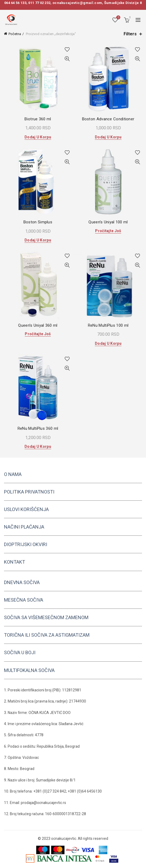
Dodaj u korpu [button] (38, 137)
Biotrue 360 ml (38, 119)
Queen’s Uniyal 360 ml (38, 325)
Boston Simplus (38, 222)
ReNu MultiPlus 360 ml (38, 428)
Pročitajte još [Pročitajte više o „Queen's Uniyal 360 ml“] (38, 334)
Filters (130, 34)
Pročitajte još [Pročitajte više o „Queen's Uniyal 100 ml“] (108, 231)
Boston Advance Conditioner (108, 119)
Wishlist (118, 18)
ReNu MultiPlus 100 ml (108, 325)
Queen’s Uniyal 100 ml (108, 222)
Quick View (67, 59)
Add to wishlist (67, 50)
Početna (15, 34)
